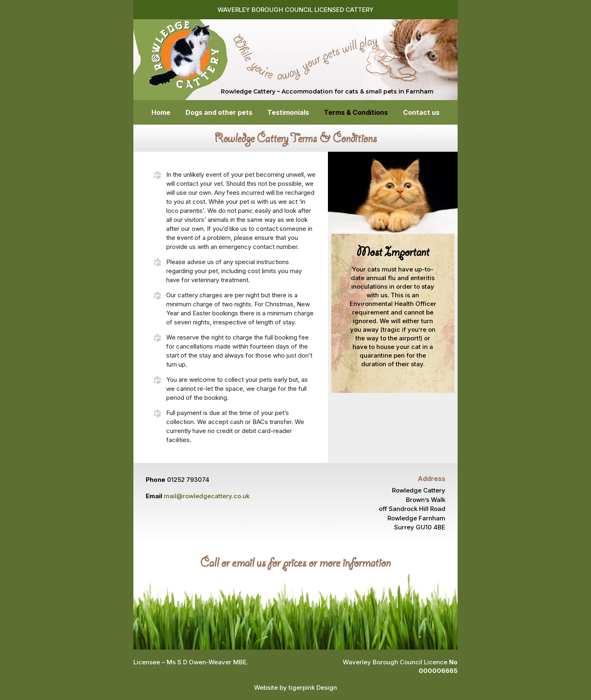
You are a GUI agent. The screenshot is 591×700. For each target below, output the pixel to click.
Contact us (421, 113)
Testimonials (288, 113)
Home (161, 113)
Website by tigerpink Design (295, 687)
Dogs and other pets (219, 113)
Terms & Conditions (356, 113)
